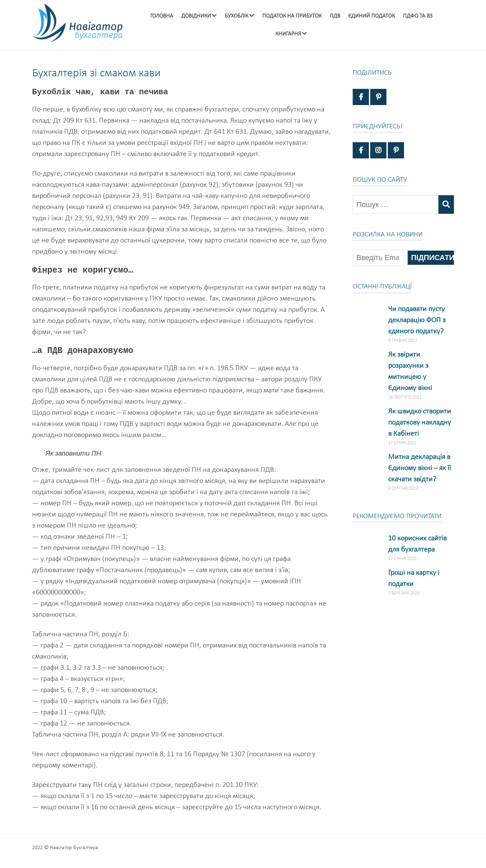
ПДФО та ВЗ (418, 16)
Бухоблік (237, 16)
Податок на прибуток (292, 16)
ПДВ (335, 16)
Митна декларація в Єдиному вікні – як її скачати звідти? (420, 468)
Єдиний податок (372, 16)
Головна (162, 16)
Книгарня (288, 34)
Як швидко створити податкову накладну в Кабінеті (420, 423)
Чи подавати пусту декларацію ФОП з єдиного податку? (417, 320)
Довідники (196, 16)
